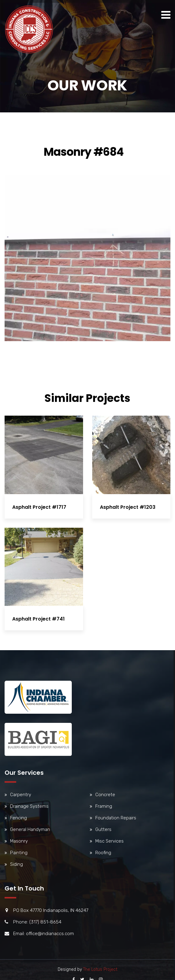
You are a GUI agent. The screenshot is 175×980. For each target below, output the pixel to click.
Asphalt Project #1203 (126, 507)
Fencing (18, 818)
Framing (104, 806)
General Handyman (30, 829)
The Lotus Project (100, 969)
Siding (16, 864)
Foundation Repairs (116, 818)
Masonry (19, 841)
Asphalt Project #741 (38, 618)
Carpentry (21, 795)
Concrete (105, 795)
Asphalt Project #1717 (39, 507)
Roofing (103, 853)
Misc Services (109, 841)
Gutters (103, 829)
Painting (19, 853)
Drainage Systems (29, 806)
